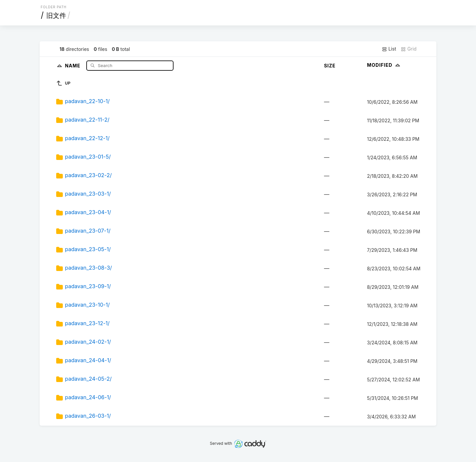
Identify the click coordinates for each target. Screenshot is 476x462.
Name (73, 65)
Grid (409, 49)
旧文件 (56, 16)
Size (330, 66)
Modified (384, 65)
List (389, 49)
